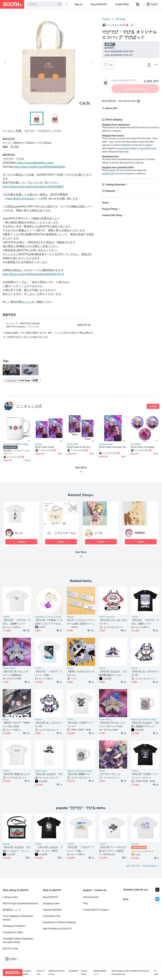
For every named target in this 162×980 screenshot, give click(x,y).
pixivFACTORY (109, 174)
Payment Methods (52, 910)
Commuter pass (106, 444)
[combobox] (44, 4)
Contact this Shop (112, 215)
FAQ (85, 903)
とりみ (99, 533)
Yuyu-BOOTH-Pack (148, 148)
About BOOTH (99, 4)
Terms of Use (40, 973)
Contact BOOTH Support (96, 910)
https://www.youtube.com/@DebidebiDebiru (39, 167)
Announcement (91, 897)
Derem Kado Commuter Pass (112, 448)
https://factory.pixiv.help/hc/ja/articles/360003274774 (33, 274)
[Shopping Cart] (138, 4)
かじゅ (19, 533)
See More (81, 555)
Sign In (78, 4)
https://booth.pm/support (20, 199)
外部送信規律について (100, 973)
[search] (59, 4)
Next (91, 63)
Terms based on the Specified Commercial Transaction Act (130, 973)
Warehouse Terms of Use (57, 973)
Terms (105, 203)
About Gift (111, 108)
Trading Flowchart (115, 185)
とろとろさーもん (65, 533)
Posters (38, 444)
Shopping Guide (51, 903)
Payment (110, 191)
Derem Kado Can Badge (142, 447)
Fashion (106, 19)
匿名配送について (12, 910)
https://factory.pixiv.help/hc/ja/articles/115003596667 (33, 187)
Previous (5, 63)
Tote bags (120, 19)
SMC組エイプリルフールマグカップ (16, 452)
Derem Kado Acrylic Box (79, 447)
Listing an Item (10, 897)
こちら (28, 302)
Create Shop (122, 4)
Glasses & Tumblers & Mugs (16, 444)
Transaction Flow (52, 916)
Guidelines (73, 971)
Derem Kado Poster (45, 447)
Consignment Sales (13, 932)
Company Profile (27, 973)
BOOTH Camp (10, 948)
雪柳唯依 (140, 533)
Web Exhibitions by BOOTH (57, 929)
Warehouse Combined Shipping (59, 922)
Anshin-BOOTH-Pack (127, 148)
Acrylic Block (73, 444)
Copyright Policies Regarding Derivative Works (18, 940)
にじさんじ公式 (29, 406)
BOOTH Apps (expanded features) (20, 903)
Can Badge (136, 444)
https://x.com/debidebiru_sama (36, 163)
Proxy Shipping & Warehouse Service (18, 918)
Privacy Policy (110, 209)
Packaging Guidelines (14, 926)
